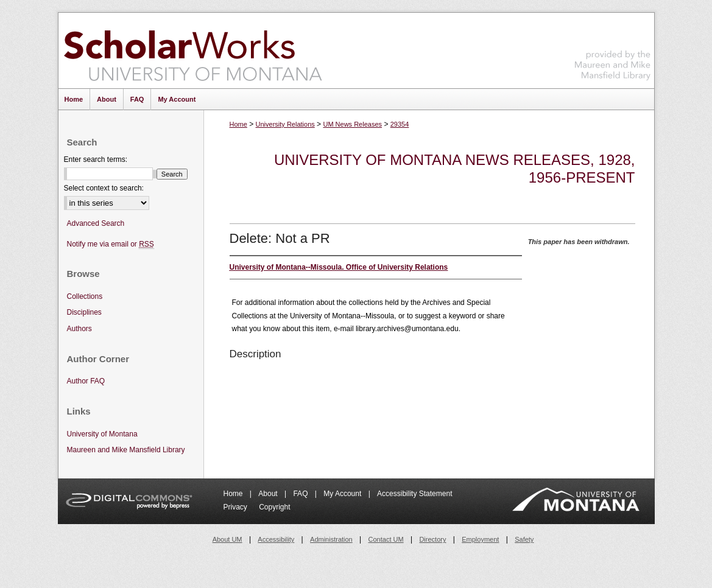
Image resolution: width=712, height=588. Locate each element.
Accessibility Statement (414, 494)
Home (238, 124)
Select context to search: (104, 188)
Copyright (274, 507)
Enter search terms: (96, 159)
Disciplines (84, 312)
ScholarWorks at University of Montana (193, 51)
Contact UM (386, 539)
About (269, 494)
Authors (79, 329)
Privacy (237, 507)
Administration (331, 539)
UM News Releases (352, 124)
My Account (343, 494)
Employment (480, 539)
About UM (227, 539)
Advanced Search (96, 223)
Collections (85, 296)
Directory (432, 539)
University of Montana (102, 434)
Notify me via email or (111, 244)
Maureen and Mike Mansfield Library (613, 48)
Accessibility (276, 539)
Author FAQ (86, 381)
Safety (524, 539)
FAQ (301, 494)
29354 (400, 124)
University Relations (285, 124)
